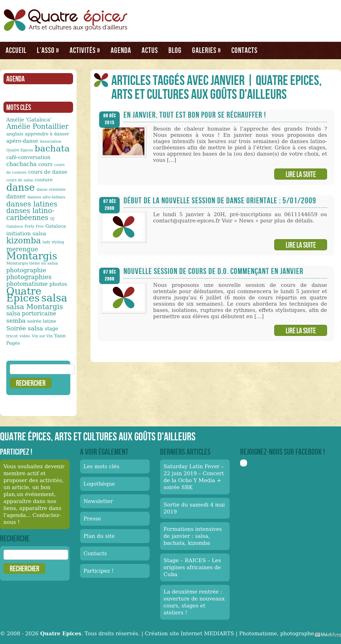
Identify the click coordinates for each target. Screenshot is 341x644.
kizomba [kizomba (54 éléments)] (24, 241)
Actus (150, 50)
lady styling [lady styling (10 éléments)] (53, 242)
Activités (85, 50)
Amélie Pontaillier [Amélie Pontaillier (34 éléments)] (37, 127)
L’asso (48, 50)
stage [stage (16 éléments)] (51, 329)
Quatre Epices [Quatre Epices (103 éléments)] (24, 294)
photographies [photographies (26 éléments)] (29, 277)
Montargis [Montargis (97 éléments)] (32, 256)
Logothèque (99, 484)
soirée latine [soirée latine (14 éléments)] (42, 321)
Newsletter (98, 501)
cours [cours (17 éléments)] (45, 164)
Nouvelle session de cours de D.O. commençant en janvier (213, 271)
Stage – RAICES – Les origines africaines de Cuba (192, 567)
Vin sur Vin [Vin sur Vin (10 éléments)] (42, 336)
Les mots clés (101, 466)
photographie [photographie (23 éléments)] (26, 270)
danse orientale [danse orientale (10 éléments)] (51, 190)
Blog (175, 50)
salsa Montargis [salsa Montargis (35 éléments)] (35, 307)
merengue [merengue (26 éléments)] (22, 249)
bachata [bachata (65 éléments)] (52, 148)
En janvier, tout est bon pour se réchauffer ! (195, 115)
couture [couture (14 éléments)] (44, 180)
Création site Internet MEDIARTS (189, 634)
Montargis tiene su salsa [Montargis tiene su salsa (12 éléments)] (32, 263)
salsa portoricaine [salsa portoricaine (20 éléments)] (31, 313)
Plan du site (99, 536)
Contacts (244, 50)
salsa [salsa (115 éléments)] (54, 298)
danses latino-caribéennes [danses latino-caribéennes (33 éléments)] (30, 214)
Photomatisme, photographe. (277, 634)
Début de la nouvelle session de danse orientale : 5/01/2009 (220, 200)
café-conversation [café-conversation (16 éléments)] (28, 157)
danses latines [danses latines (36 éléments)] (32, 204)
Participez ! (99, 571)
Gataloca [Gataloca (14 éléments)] (55, 226)
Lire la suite (301, 174)
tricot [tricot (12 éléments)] (12, 336)
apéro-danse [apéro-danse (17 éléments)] (22, 141)
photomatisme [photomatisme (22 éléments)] (27, 284)
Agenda (121, 50)
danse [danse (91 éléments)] (21, 187)
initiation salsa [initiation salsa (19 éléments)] (26, 234)
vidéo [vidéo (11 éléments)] (25, 336)
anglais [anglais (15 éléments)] (15, 134)
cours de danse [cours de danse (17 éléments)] (48, 172)
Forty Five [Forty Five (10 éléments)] (34, 226)
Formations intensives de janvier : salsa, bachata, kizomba (193, 536)
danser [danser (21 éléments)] (16, 197)
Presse (92, 519)
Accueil (16, 50)
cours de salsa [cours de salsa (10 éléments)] (20, 180)
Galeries (207, 50)
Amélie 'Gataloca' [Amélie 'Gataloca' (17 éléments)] (29, 120)
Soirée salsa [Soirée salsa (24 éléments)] (25, 328)
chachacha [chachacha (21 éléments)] (21, 164)
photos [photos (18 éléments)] (58, 284)
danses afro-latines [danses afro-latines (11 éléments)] (46, 197)
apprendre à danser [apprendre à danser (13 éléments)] (47, 134)
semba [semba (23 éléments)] (16, 321)
